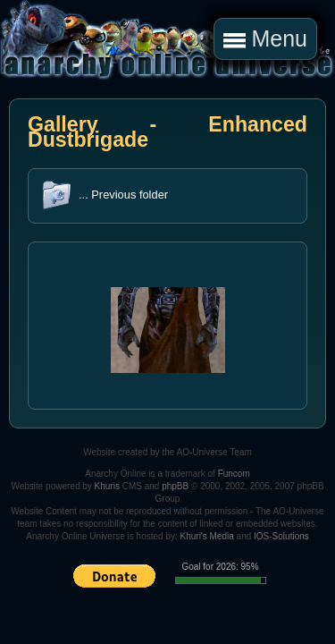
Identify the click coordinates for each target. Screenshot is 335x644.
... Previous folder (123, 195)
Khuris (107, 486)
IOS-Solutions (281, 536)
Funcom (234, 474)
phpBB (175, 486)
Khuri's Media (207, 536)
